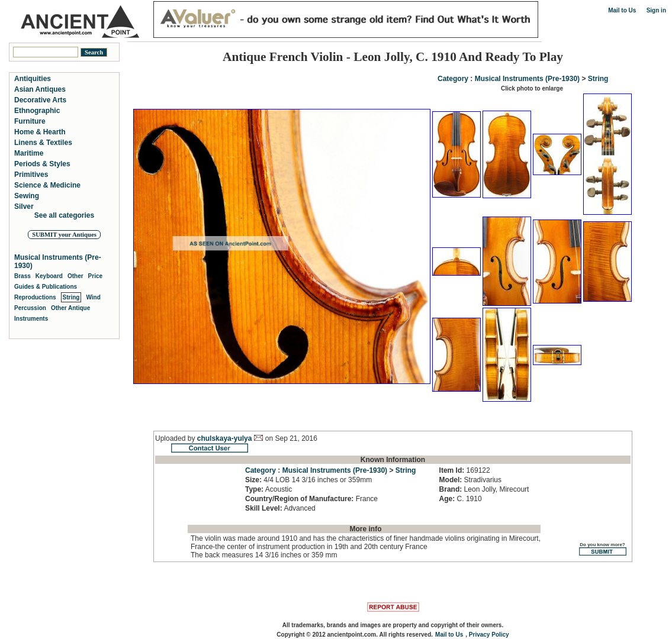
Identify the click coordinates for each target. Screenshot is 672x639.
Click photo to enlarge (532, 88)
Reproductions (35, 297)
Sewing (27, 196)
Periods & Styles (42, 164)
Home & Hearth (40, 132)
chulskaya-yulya (225, 438)
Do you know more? (602, 549)
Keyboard (49, 276)
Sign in (656, 10)
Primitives (31, 175)
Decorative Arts (40, 100)
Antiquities (33, 79)
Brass (22, 276)
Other (75, 276)
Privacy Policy (489, 635)
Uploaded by (176, 438)
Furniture (30, 121)
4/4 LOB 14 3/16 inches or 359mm (308, 480)
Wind (93, 297)
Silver (24, 206)
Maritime (29, 153)
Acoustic (269, 489)
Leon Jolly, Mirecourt (484, 489)
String (598, 79)
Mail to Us (622, 10)
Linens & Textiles (43, 143)
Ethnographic (37, 111)
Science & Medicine (47, 185)
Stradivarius (470, 480)
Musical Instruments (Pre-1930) (527, 79)
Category (453, 79)
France (311, 499)
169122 (465, 470)
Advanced (280, 508)
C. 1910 (461, 499)
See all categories (64, 215)
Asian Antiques (40, 89)
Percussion (30, 308)
